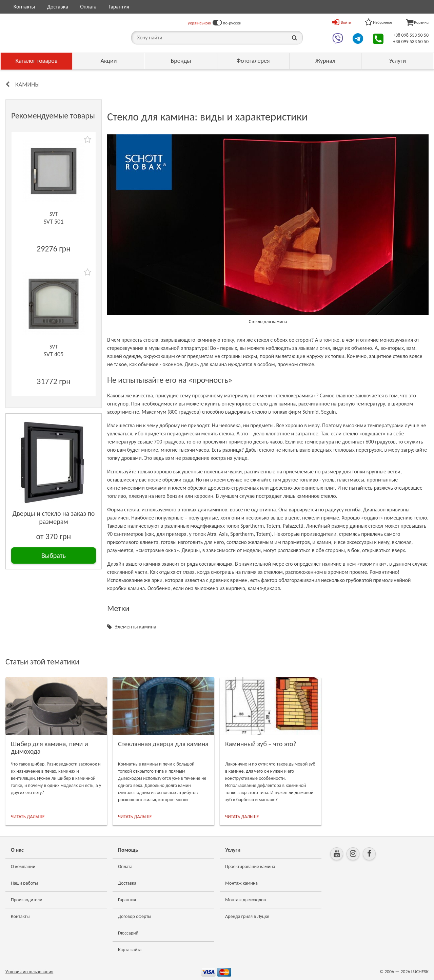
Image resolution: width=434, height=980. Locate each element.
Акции (109, 61)
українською (200, 23)
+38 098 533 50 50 (411, 35)
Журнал (325, 61)
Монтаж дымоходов (245, 900)
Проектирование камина (250, 866)
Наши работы (24, 883)
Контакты (24, 7)
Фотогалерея (253, 61)
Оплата (88, 7)
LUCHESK (420, 972)
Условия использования (29, 972)
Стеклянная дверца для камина (163, 744)
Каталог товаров (37, 61)
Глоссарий (128, 933)
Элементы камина (135, 627)
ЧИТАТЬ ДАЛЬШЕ (28, 817)
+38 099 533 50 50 (411, 42)
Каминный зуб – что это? (261, 744)
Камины (27, 84)
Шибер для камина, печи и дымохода (50, 748)
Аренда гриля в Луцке (247, 916)
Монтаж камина (241, 883)
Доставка (58, 7)
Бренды (181, 61)
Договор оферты (135, 916)
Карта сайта (130, 950)
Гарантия (119, 7)
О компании (23, 866)
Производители (27, 900)
